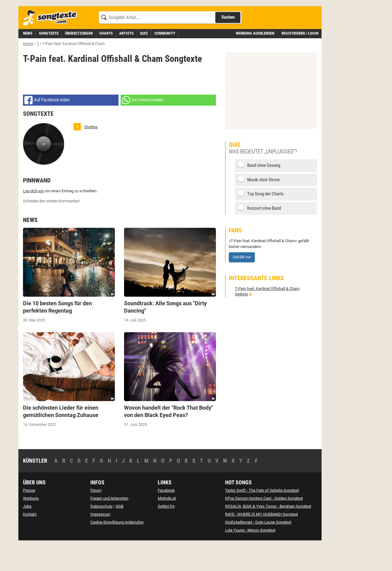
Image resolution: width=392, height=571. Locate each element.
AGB (120, 534)
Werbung (31, 526)
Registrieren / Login (300, 61)
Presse (29, 518)
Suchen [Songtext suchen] (228, 45)
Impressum (100, 542)
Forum (96, 518)
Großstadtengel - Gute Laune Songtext (258, 550)
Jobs (27, 534)
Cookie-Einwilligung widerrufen (117, 550)
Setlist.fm (166, 534)
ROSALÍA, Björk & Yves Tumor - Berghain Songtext (268, 534)
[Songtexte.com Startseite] (52, 45)
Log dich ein (33, 218)
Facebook (166, 518)
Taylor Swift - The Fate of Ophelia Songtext (262, 518)
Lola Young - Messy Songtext (250, 558)
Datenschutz (101, 534)
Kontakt (30, 542)
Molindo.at (167, 526)
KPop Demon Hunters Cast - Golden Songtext (264, 526)
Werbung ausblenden (255, 61)
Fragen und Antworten (109, 526)
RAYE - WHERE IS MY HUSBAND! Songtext (262, 542)
